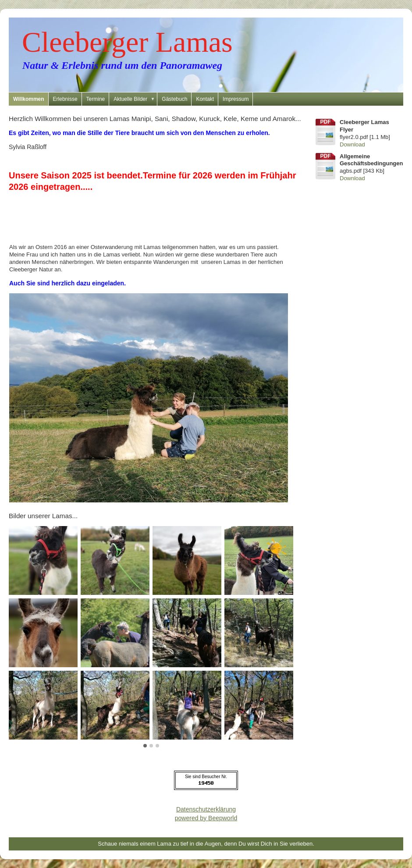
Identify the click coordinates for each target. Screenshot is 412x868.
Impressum (236, 99)
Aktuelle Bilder (135, 99)
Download (352, 144)
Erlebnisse (65, 99)
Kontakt (205, 99)
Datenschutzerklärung (206, 809)
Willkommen (29, 99)
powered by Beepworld (206, 818)
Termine (96, 99)
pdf (326, 122)
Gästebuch (174, 99)
